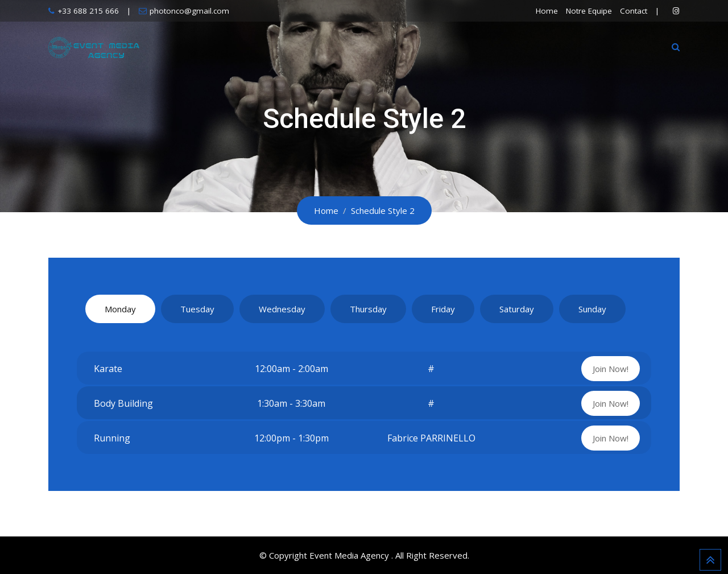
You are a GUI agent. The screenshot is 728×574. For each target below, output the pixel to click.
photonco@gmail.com (189, 11)
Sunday (592, 309)
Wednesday (282, 309)
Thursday (368, 309)
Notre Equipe (589, 11)
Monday (120, 309)
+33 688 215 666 (88, 11)
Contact (634, 11)
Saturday (517, 309)
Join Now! (611, 369)
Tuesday (197, 309)
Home (547, 11)
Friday (443, 309)
